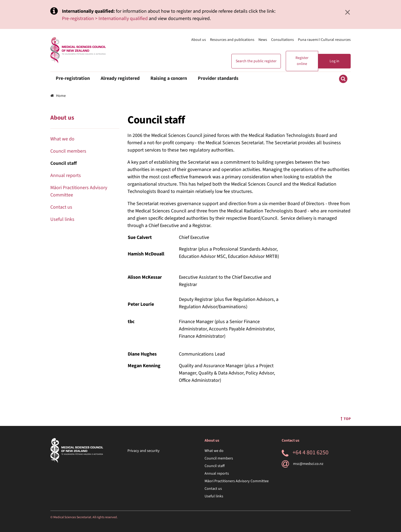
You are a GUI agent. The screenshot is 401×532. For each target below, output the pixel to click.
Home (58, 96)
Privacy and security (144, 451)
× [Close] (348, 12)
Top (346, 419)
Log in (334, 61)
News (263, 40)
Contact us (61, 207)
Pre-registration (73, 78)
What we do (62, 139)
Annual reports (66, 175)
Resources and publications (232, 40)
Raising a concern (169, 78)
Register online (302, 61)
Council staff (64, 163)
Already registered (120, 78)
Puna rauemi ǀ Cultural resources (324, 40)
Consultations (282, 40)
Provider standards (218, 78)
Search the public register (256, 61)
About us (199, 40)
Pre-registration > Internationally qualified (105, 19)
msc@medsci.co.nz (303, 464)
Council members (68, 151)
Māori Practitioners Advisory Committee (237, 481)
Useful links (62, 219)
